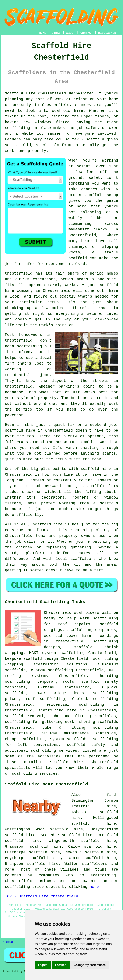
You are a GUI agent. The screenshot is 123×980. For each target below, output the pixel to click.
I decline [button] (61, 965)
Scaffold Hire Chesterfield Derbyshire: (49, 93)
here (94, 887)
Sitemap (8, 942)
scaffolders (87, 613)
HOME (43, 33)
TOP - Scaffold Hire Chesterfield (42, 896)
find (111, 795)
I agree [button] (43, 965)
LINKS (56, 33)
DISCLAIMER (107, 33)
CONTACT (87, 33)
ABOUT (71, 33)
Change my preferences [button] (90, 965)
